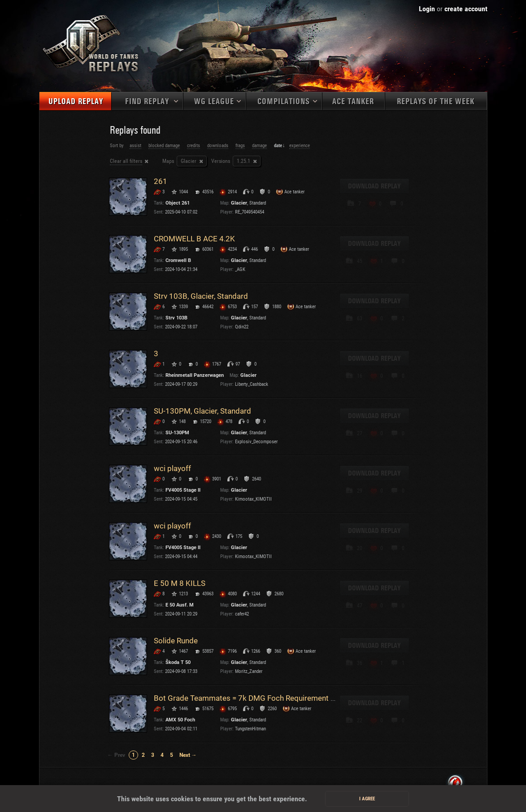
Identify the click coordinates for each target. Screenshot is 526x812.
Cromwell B (178, 260)
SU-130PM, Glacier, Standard (202, 411)
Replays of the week (436, 102)
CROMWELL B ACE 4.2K (194, 239)
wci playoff (172, 468)
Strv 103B (176, 318)
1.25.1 (243, 161)
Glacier (189, 161)
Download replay (374, 186)
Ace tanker (353, 102)
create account (466, 9)
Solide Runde (176, 641)
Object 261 (178, 203)
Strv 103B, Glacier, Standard (201, 296)
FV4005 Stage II (183, 490)
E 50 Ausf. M (180, 605)
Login (427, 9)
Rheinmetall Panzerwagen (195, 375)
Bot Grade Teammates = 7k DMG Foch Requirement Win (248, 698)
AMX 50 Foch (180, 720)
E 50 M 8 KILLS (180, 583)
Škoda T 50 (178, 662)
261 (161, 181)
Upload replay (76, 102)
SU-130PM (177, 433)
